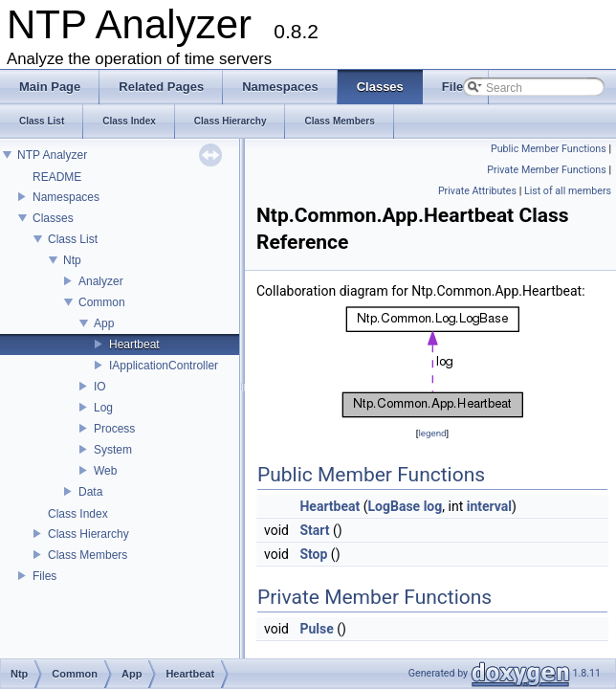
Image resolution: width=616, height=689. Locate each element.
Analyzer (101, 281)
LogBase (395, 506)
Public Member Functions (549, 149)
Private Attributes (477, 191)
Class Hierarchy (88, 534)
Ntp (72, 260)
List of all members (568, 191)
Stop (313, 554)
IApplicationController (164, 366)
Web (105, 471)
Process (114, 429)
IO (100, 387)
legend (432, 433)
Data (90, 492)
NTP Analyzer (52, 155)
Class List (73, 239)
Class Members (88, 555)
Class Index (78, 514)
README (57, 177)
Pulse (316, 629)
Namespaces (66, 197)
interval (489, 506)
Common (102, 302)
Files (44, 576)
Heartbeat (134, 344)
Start (314, 530)
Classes (53, 218)
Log (103, 408)
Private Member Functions (546, 170)
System (113, 450)
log (433, 506)
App (104, 323)
